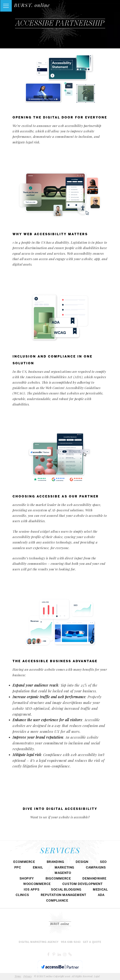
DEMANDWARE (94, 879)
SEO (103, 862)
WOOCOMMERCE (37, 884)
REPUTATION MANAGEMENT (63, 895)
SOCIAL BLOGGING (66, 890)
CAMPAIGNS (96, 868)
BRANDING (55, 862)
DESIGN (82, 862)
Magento (63, 873)
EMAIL (38, 868)
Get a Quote (92, 942)
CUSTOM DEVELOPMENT (82, 884)
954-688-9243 (71, 942)
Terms (18, 976)
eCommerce (24, 862)
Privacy (27, 976)
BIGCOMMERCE (58, 879)
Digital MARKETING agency (39, 942)
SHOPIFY (27, 879)
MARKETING (64, 868)
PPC (18, 868)
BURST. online (32, 5)
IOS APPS (32, 890)
